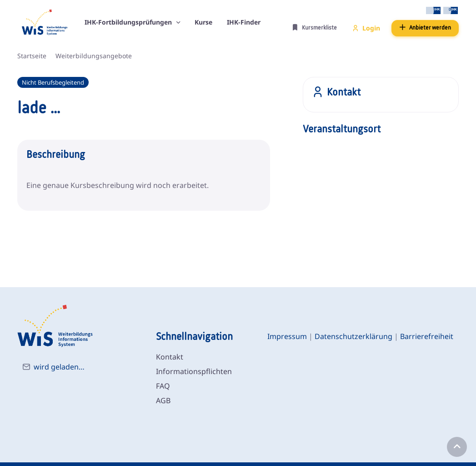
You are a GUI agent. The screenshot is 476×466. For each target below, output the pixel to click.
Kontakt (170, 357)
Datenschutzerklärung (353, 336)
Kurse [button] (203, 22)
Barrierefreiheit (427, 336)
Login (366, 28)
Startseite (32, 56)
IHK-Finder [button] (244, 22)
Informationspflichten (194, 371)
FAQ (163, 386)
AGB (163, 400)
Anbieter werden (425, 28)
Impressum (287, 336)
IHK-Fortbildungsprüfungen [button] (129, 22)
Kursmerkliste (314, 28)
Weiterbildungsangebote (94, 56)
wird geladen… (59, 367)
